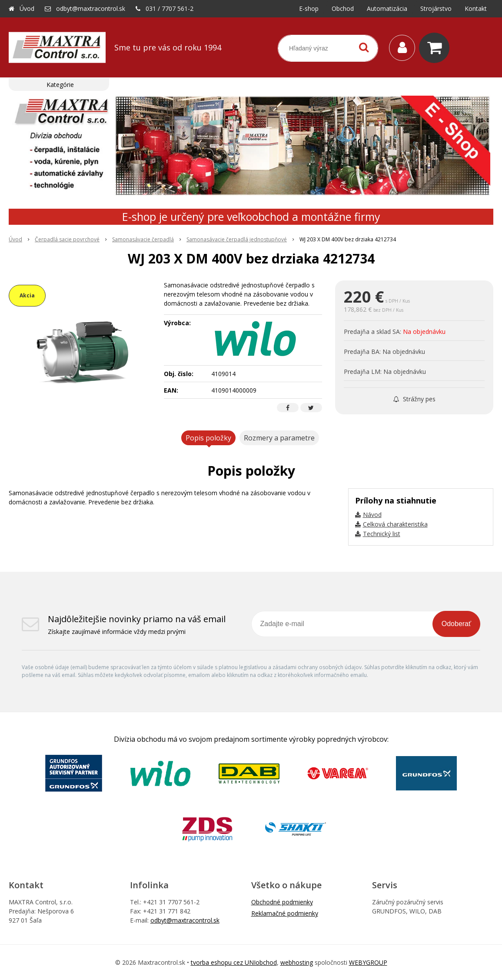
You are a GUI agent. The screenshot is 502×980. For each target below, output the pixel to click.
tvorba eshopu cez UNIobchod (234, 962)
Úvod (27, 8)
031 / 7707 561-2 (170, 8)
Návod (372, 515)
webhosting (297, 962)
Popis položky (208, 438)
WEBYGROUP (368, 962)
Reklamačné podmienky (285, 913)
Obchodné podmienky (282, 902)
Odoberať (456, 624)
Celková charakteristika (395, 524)
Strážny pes (414, 399)
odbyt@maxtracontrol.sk (91, 8)
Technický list (382, 534)
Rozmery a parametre (279, 438)
